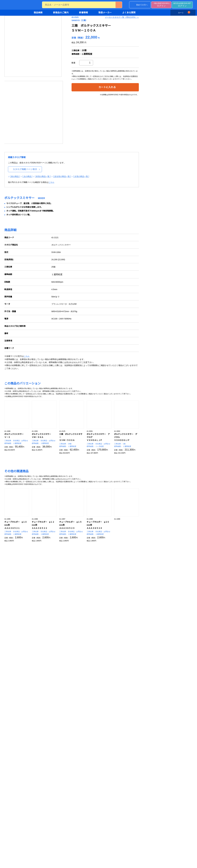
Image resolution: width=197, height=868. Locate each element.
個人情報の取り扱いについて (110, 668)
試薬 (33, 734)
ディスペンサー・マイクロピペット (117, 762)
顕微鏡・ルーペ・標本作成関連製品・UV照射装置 (152, 743)
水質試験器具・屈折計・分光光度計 (117, 714)
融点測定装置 (73, 794)
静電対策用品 (73, 721)
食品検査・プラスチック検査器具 (117, 733)
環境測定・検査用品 (109, 702)
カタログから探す (39, 678)
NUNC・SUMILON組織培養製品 (45, 712)
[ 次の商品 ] (70, 143)
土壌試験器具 (108, 724)
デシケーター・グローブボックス (46, 796)
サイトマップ (104, 672)
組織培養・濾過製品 (38, 702)
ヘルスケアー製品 (110, 742)
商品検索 (38, 13)
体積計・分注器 (107, 755)
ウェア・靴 (72, 712)
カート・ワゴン (38, 782)
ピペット (106, 772)
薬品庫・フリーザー (40, 773)
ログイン (161, 5)
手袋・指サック (74, 708)
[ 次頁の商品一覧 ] (124, 143)
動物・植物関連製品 (40, 730)
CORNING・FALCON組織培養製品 (46, 717)
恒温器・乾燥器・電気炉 (148, 733)
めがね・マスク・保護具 (77, 717)
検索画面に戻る (142, 630)
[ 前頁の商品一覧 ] (85, 143)
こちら (94, 149)
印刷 (176, 26)
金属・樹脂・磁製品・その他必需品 (45, 806)
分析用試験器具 (144, 760)
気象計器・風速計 (75, 773)
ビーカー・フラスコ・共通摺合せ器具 (152, 766)
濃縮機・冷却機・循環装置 (149, 717)
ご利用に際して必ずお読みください (21, 652)
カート (184, 13)
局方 (104, 738)
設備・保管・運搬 (37, 755)
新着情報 (84, 13)
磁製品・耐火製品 (39, 835)
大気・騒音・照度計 (111, 708)
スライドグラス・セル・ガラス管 (152, 772)
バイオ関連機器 (70, 20)
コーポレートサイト (106, 677)
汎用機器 (140, 702)
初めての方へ (142, 5)
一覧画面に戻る (169, 630)
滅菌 (69, 730)
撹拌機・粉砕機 (144, 729)
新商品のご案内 (61, 13)
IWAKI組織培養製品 (40, 708)
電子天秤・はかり (75, 760)
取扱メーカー (105, 13)
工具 (33, 848)
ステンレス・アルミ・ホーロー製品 (46, 820)
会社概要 (66, 681)
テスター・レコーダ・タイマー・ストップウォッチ (81, 788)
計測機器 (69, 755)
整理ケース (36, 791)
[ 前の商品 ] (57, 143)
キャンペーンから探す (41, 682)
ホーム (49, 20)
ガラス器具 (141, 755)
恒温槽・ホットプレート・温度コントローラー (152, 723)
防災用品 (71, 734)
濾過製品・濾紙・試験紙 (42, 725)
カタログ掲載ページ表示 (67, 136)
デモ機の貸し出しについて (74, 672)
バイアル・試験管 (145, 777)
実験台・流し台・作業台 (42, 760)
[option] (76, 62)
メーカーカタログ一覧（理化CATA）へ (164, 33)
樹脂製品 (35, 826)
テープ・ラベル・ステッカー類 (45, 839)
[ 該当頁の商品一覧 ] (105, 143)
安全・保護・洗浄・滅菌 (76, 702)
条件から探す (37, 673)
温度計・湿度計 (74, 769)
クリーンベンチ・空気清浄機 (44, 769)
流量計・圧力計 (74, 778)
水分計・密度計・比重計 (77, 765)
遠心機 (141, 712)
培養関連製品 (37, 721)
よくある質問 (129, 13)
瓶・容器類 (143, 781)
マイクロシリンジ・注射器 (114, 768)
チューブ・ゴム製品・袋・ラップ (46, 830)
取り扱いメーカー (37, 692)
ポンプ (141, 738)
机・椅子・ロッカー (40, 787)
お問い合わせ (23, 427)
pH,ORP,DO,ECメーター (113, 720)
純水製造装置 (108, 729)
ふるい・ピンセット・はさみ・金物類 (46, 812)
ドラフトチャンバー (40, 765)
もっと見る (169, 529)
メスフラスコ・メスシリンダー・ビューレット (117, 778)
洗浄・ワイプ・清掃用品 (77, 725)
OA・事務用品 (38, 844)
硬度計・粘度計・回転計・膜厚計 (81, 782)
